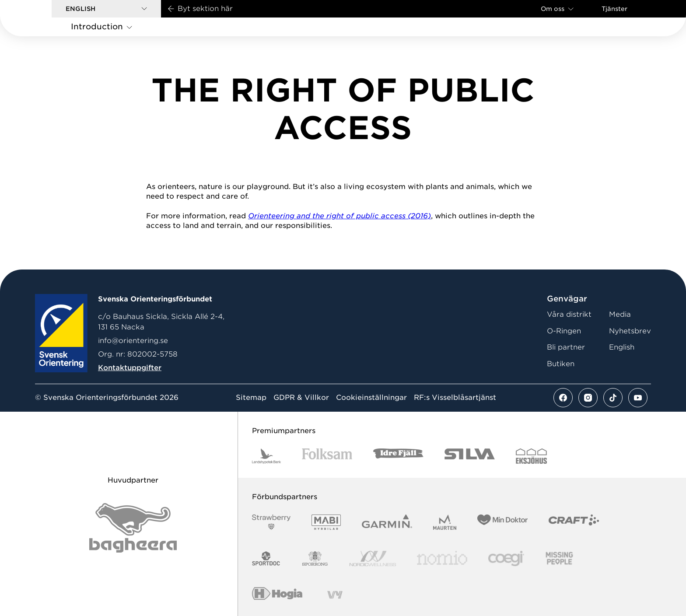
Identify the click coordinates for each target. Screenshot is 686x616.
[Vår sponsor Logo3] (506, 558)
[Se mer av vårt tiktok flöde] (613, 398)
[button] (106, 9)
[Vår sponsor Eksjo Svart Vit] (531, 456)
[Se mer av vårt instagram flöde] (588, 398)
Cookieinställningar (371, 398)
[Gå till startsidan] (40, 18)
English (622, 347)
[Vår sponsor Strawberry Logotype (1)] (271, 522)
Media (620, 314)
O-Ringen (564, 331)
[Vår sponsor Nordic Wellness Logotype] (373, 558)
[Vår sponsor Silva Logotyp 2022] (470, 456)
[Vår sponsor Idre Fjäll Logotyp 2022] (398, 456)
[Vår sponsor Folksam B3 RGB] (327, 456)
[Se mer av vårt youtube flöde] (638, 398)
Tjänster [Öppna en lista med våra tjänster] (614, 9)
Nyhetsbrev (630, 331)
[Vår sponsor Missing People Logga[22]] (559, 558)
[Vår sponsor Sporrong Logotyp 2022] (315, 558)
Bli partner (566, 347)
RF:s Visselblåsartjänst (455, 398)
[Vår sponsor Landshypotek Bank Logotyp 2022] (266, 456)
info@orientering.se (133, 341)
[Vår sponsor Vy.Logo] (335, 595)
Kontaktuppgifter (130, 368)
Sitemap (251, 398)
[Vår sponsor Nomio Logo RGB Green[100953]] (442, 558)
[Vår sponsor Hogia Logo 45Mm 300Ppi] (277, 595)
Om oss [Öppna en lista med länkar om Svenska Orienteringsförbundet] (557, 9)
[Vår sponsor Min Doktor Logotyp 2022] (502, 522)
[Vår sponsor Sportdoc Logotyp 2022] (266, 558)
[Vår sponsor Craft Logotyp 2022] (574, 522)
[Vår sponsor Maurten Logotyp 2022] (445, 522)
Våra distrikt (569, 314)
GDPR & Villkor (301, 398)
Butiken (561, 364)
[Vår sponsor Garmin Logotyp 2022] (387, 522)
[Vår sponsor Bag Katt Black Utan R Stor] (133, 528)
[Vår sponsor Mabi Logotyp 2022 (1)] (326, 522)
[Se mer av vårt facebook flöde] (563, 398)
